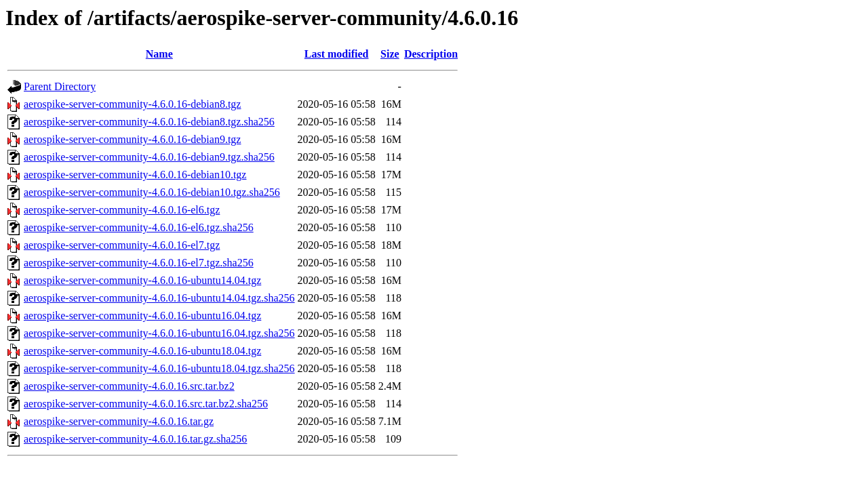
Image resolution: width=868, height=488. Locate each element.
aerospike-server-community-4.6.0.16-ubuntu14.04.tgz (142, 280)
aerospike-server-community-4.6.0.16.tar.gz (119, 421)
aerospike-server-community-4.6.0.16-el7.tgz (122, 245)
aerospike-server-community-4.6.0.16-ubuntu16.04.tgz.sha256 (159, 333)
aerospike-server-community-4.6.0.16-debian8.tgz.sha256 (149, 122)
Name (159, 54)
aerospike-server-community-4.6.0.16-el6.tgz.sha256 (139, 227)
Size (390, 54)
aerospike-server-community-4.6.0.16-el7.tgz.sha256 (139, 263)
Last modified (337, 54)
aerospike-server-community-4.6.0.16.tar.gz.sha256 (135, 439)
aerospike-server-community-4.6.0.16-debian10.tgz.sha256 (152, 192)
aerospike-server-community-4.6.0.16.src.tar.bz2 (129, 386)
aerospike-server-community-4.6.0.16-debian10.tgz (135, 175)
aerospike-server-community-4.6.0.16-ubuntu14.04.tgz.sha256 (159, 298)
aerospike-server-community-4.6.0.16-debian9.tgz (132, 139)
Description (431, 54)
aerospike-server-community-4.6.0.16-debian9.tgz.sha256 (149, 157)
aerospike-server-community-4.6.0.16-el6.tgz (122, 210)
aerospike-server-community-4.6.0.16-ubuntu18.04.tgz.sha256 (159, 368)
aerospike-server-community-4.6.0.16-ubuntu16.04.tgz (142, 316)
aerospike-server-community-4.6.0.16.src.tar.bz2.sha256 (146, 404)
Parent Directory (60, 86)
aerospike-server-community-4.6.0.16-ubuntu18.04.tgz (142, 351)
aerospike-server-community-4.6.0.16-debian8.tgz (132, 104)
